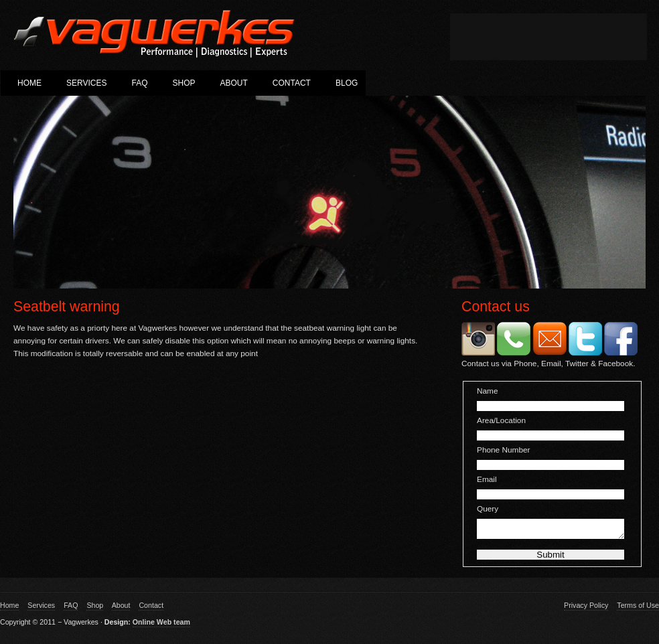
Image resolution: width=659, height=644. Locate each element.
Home (29, 83)
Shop (184, 83)
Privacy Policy (586, 609)
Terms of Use (638, 609)
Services (86, 83)
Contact (292, 83)
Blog (347, 83)
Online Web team (161, 626)
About (234, 83)
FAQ (139, 83)
